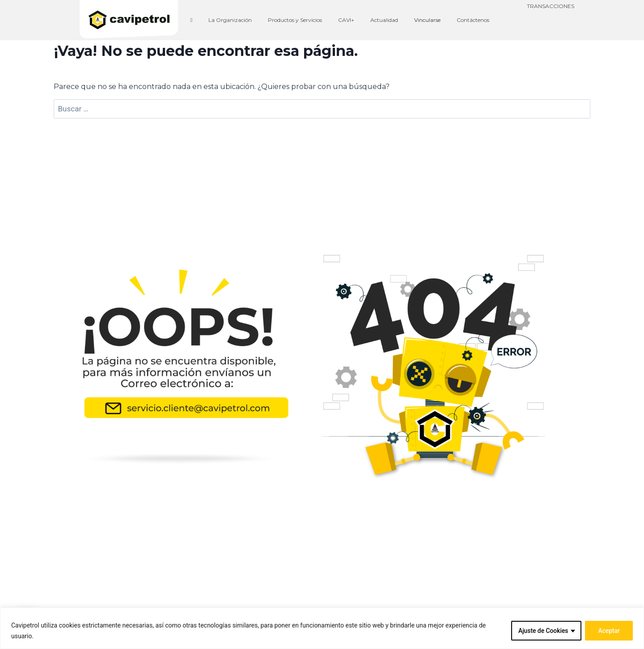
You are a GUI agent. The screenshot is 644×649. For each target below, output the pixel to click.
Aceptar (609, 631)
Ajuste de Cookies (543, 631)
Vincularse (427, 20)
